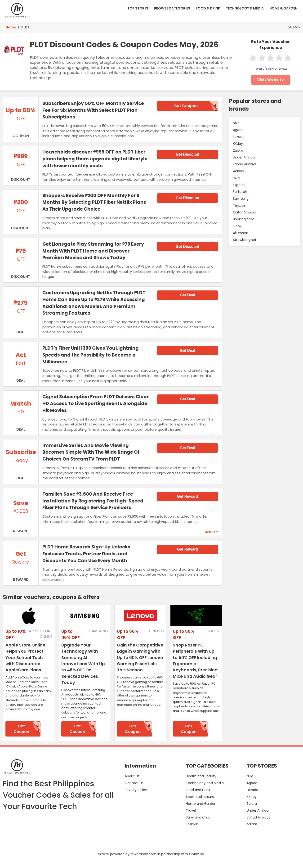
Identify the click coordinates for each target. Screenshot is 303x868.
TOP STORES (138, 8)
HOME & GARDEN (283, 8)
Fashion (192, 824)
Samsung (241, 199)
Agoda (238, 130)
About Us (132, 776)
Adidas (238, 171)
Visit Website (271, 80)
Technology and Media (205, 783)
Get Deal (188, 295)
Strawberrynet (245, 240)
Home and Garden (201, 804)
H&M (237, 178)
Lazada (239, 137)
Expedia (239, 185)
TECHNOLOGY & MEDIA (245, 8)
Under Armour (244, 157)
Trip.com (240, 205)
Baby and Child (198, 817)
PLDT (25, 27)
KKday (238, 144)
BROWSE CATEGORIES (172, 8)
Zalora (238, 150)
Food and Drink (198, 790)
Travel (191, 810)
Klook (237, 226)
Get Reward (188, 496)
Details (210, 532)
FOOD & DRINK (208, 8)
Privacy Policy (136, 790)
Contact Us (134, 783)
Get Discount (187, 154)
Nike (236, 123)
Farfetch (240, 192)
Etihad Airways (245, 164)
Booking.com (244, 219)
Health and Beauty (201, 776)
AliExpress (241, 233)
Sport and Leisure (200, 797)
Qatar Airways (244, 212)
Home (11, 27)
